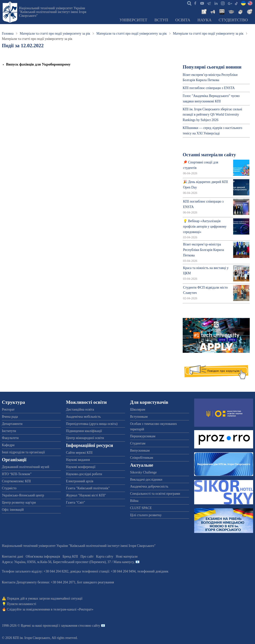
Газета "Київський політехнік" (88, 488)
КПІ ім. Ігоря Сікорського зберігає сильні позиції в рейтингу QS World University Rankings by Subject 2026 (212, 115)
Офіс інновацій (13, 510)
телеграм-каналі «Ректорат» (73, 609)
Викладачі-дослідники (146, 479)
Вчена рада (10, 417)
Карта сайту (105, 556)
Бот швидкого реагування (96, 582)
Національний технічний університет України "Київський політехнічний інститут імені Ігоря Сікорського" (53, 12)
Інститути (9, 431)
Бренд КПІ (70, 556)
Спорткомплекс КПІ (16, 481)
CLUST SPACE (141, 508)
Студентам (138, 443)
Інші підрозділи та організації (23, 452)
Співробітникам (142, 458)
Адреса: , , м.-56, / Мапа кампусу (68, 562)
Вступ (161, 20)
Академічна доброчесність (149, 486)
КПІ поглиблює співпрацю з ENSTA (209, 88)
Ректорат (8, 409)
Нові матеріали (127, 556)
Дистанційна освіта (80, 409)
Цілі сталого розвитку (146, 515)
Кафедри (8, 445)
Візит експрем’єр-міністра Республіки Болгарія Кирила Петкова (204, 250)
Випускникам (140, 450)
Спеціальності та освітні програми (155, 494)
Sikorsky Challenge (144, 472)
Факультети (10, 438)
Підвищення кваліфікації (84, 431)
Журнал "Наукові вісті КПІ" (86, 495)
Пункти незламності (22, 604)
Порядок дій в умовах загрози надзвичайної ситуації (45, 598)
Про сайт (87, 556)
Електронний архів (80, 481)
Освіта (183, 20)
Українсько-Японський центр (23, 495)
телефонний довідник (153, 571)
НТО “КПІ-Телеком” (17, 474)
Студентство (233, 20)
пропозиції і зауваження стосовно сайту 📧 (74, 626)
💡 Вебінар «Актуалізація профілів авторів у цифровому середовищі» (205, 226)
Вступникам (139, 417)
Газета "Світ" (76, 502)
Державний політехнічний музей (26, 467)
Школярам (138, 409)
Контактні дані (13, 556)
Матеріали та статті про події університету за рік (55, 34)
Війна (134, 501)
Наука (204, 20)
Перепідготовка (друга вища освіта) (92, 424)
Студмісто (9, 488)
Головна (8, 34)
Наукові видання (78, 460)
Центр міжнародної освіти (85, 438)
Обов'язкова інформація (43, 556)
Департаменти (12, 424)
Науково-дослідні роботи (84, 474)
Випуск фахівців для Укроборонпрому (38, 64)
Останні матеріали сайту (209, 155)
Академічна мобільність (83, 417)
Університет (133, 20)
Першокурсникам (143, 436)
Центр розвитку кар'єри (19, 502)
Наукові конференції (81, 467)
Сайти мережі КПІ (79, 453)
